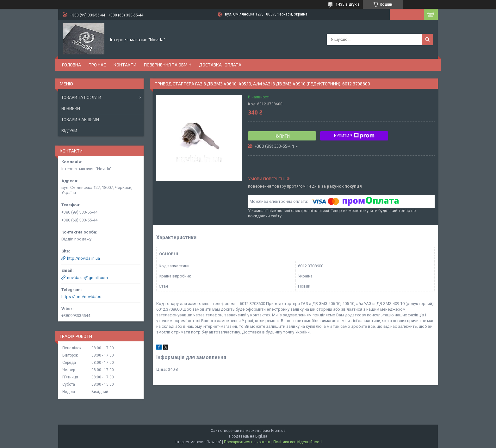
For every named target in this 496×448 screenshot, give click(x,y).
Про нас (97, 65)
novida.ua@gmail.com (87, 278)
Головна (71, 65)
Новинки (71, 109)
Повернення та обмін (168, 65)
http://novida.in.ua (84, 258)
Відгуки (69, 131)
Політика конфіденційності (298, 442)
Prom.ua (278, 431)
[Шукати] (427, 40)
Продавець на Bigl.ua (248, 436)
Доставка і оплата (220, 65)
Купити (282, 136)
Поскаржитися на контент (247, 442)
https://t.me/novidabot (82, 297)
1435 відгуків (348, 4)
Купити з (354, 136)
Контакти (125, 65)
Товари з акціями (80, 120)
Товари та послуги (81, 97)
